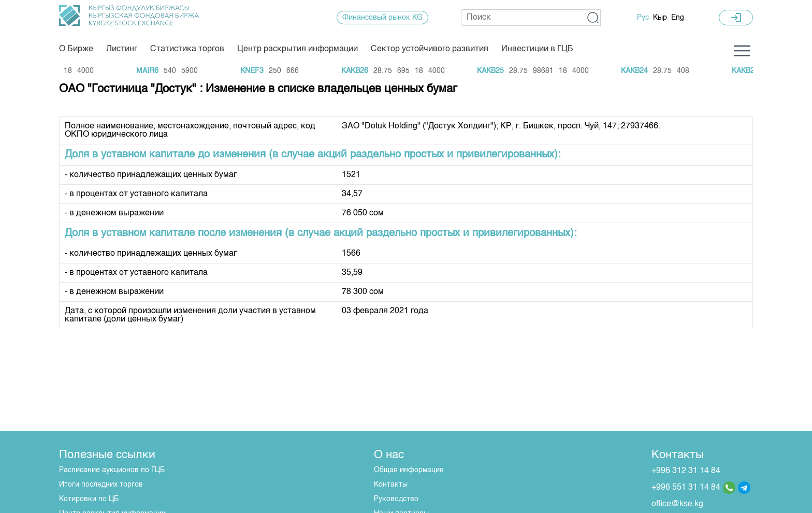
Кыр (660, 18)
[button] (593, 18)
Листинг (122, 49)
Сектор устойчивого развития (430, 49)
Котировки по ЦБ (89, 499)
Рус (643, 18)
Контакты (391, 485)
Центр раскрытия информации (298, 49)
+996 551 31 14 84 (686, 488)
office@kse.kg (677, 504)
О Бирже (76, 49)
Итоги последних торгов (101, 485)
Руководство (396, 499)
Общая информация (409, 470)
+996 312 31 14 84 (686, 471)
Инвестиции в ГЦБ (537, 49)
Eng (678, 18)
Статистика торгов (187, 49)
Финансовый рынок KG (382, 18)
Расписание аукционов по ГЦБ (112, 470)
